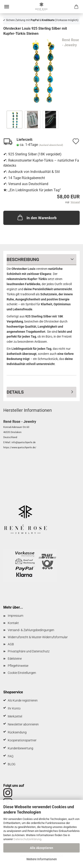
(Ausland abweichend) (51, 145)
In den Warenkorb (37, 217)
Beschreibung (23, 259)
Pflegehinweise (18, 666)
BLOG (12, 764)
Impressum (15, 616)
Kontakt (13, 623)
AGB (11, 644)
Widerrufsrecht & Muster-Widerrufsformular (38, 637)
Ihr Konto (14, 708)
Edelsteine (15, 659)
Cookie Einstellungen (22, 673)
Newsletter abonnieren (23, 724)
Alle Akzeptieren (41, 848)
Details (15, 392)
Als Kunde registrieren (23, 700)
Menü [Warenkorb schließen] (7, 7)
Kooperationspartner (22, 740)
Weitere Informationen (42, 859)
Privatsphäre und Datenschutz (29, 651)
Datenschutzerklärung (27, 839)
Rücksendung (17, 732)
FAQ (11, 756)
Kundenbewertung (20, 748)
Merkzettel (15, 716)
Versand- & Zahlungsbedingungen (31, 630)
